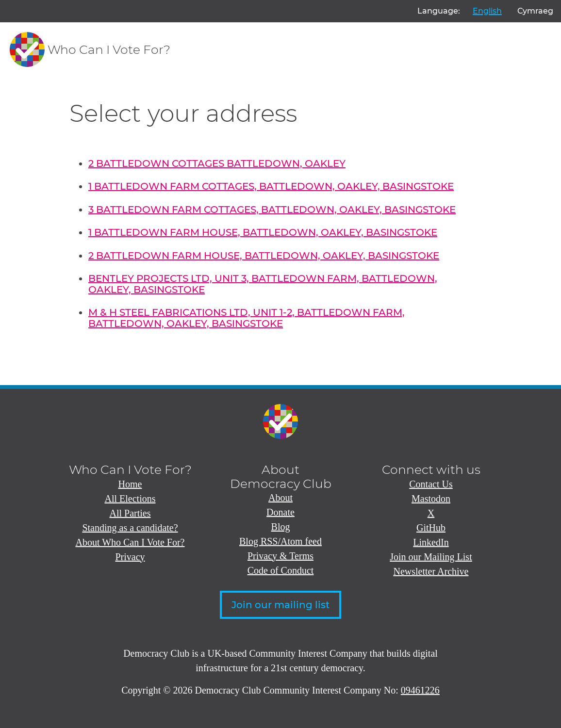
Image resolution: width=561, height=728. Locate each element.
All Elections (130, 499)
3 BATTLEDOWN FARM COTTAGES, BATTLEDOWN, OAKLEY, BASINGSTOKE (272, 210)
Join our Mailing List (431, 557)
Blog (281, 527)
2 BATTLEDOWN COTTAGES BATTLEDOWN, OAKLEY (217, 163)
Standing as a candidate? (130, 528)
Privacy (130, 557)
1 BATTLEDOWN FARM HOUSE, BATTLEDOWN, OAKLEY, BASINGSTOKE (263, 232)
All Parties (130, 513)
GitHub (431, 528)
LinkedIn (431, 542)
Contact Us (431, 484)
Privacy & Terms (280, 556)
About (280, 498)
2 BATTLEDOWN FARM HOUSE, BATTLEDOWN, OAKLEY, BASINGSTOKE (264, 256)
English (487, 11)
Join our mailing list (280, 605)
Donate (280, 512)
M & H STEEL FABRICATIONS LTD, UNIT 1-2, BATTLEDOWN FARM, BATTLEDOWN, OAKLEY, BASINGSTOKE (247, 318)
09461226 (420, 690)
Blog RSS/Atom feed (280, 541)
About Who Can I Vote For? (130, 542)
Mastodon (431, 499)
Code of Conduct (281, 570)
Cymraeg (535, 11)
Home (130, 484)
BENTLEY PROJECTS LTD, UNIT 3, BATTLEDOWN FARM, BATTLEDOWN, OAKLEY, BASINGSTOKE (263, 284)
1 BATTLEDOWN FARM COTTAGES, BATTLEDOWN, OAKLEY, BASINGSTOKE (271, 186)
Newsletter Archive (431, 571)
